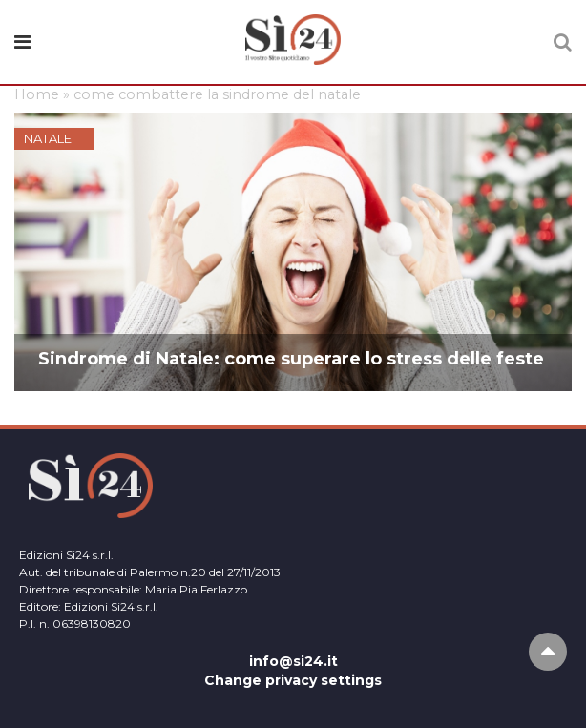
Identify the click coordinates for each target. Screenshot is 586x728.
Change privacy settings (293, 680)
